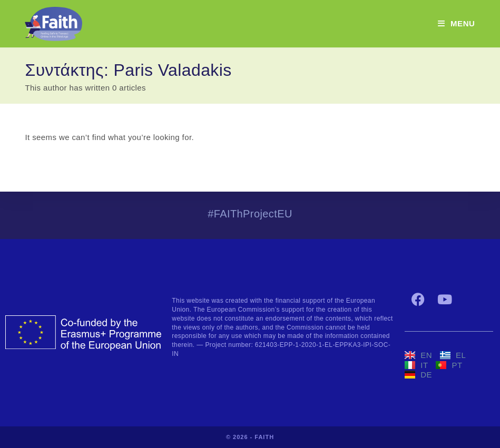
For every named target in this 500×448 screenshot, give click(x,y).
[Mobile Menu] (457, 23)
